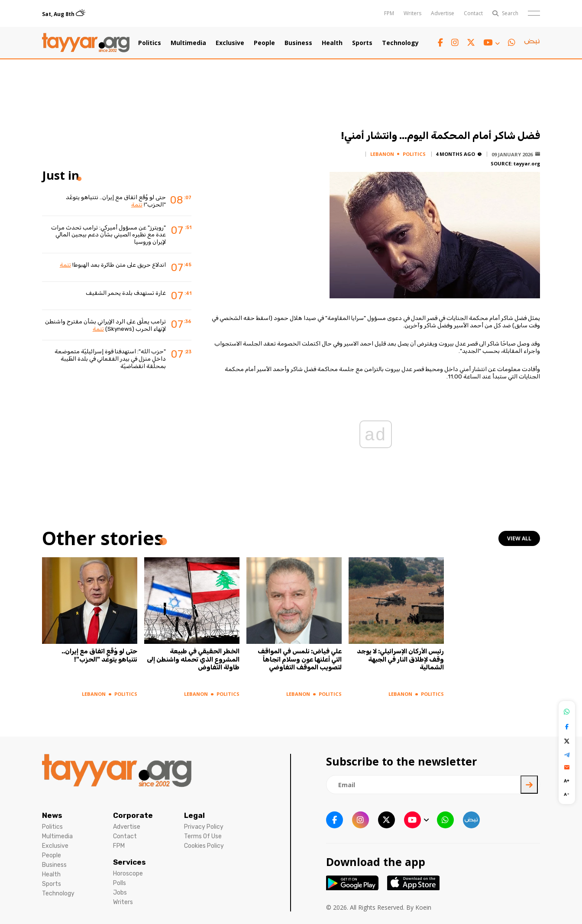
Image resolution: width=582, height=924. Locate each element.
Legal (194, 815)
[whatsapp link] (512, 43)
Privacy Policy (204, 827)
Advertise (443, 13)
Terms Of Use (203, 836)
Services (129, 862)
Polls (120, 883)
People (264, 43)
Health (332, 43)
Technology (400, 43)
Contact (473, 13)
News (52, 815)
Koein (423, 907)
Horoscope (128, 874)
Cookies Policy (204, 846)
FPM (389, 13)
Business (298, 43)
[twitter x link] (471, 43)
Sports (362, 43)
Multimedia (188, 43)
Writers (412, 13)
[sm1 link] (532, 43)
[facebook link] (440, 43)
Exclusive (230, 43)
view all (519, 538)
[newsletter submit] (529, 785)
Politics (150, 43)
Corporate (133, 815)
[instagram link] (455, 43)
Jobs (120, 893)
